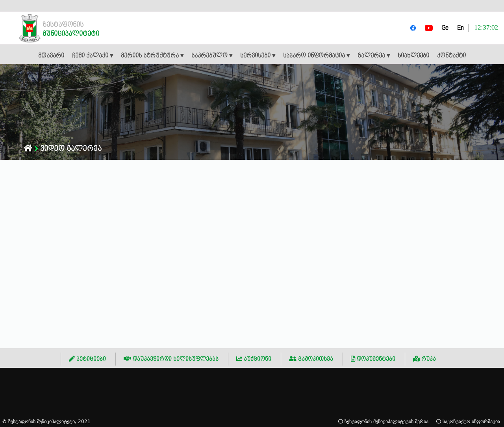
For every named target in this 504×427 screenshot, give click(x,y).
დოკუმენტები (373, 359)
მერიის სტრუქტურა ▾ (152, 56)
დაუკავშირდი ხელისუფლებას (171, 359)
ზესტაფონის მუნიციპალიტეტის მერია (383, 421)
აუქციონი (254, 359)
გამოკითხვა (311, 359)
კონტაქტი (451, 56)
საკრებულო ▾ (212, 56)
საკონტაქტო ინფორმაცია (468, 421)
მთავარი (51, 56)
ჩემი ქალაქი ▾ (93, 56)
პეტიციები (87, 359)
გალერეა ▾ (374, 56)
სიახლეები (413, 56)
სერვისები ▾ (258, 56)
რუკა (424, 359)
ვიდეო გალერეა (71, 149)
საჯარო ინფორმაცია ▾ (316, 56)
